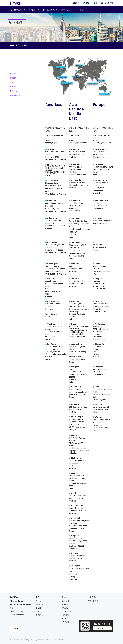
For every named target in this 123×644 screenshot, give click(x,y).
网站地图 (65, 622)
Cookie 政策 (67, 611)
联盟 (11, 608)
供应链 (38, 608)
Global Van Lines (17, 615)
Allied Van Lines (16, 601)
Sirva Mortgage (16, 611)
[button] (100, 3)
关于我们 (13, 74)
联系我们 (65, 601)
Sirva (12, 45)
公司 (17, 45)
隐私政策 (65, 608)
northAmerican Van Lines (20, 604)
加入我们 (13, 87)
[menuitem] (20, 10)
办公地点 (39, 604)
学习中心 (13, 91)
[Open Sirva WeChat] (96, 626)
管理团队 (13, 78)
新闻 (11, 82)
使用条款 (65, 604)
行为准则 (65, 615)
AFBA (64, 618)
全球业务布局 (15, 95)
